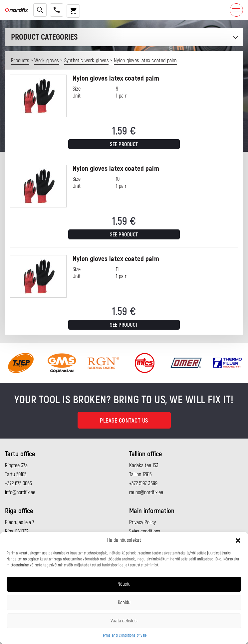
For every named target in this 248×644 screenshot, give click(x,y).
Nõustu (124, 584)
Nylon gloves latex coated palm (116, 78)
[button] (238, 540)
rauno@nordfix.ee (146, 492)
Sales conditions (145, 531)
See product (124, 145)
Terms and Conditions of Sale (124, 636)
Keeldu (124, 603)
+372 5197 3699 (143, 483)
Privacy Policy (142, 522)
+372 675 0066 (18, 483)
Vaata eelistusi (124, 621)
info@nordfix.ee (20, 492)
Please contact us (124, 421)
